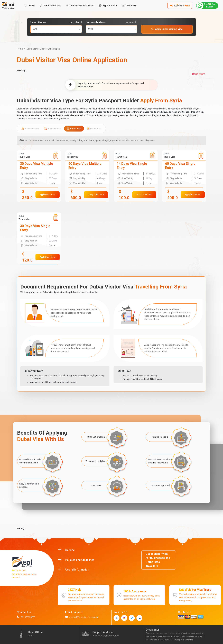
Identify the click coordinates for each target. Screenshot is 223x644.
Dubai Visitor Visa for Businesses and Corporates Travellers (158, 560)
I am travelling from (112, 22)
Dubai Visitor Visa (50, 6)
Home (30, 6)
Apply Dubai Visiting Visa (167, 29)
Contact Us (129, 6)
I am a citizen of (56, 22)
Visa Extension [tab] (30, 129)
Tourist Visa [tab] (74, 129)
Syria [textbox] (35, 29)
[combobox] (56, 29)
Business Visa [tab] (53, 129)
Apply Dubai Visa (48, 195)
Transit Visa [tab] (94, 129)
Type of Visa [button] (107, 6)
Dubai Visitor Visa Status (80, 6)
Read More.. (199, 74)
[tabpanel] (111, 207)
